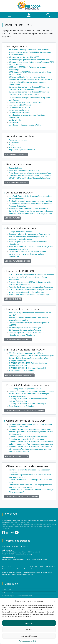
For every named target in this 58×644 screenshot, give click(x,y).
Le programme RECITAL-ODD (20, 105)
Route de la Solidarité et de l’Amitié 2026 (24, 171)
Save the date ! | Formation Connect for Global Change (29, 295)
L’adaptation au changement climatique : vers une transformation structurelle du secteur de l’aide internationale (28, 254)
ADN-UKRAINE (14, 142)
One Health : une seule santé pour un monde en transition (30, 201)
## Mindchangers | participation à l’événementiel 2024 (29, 60)
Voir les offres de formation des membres (21, 497)
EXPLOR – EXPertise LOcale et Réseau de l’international (30, 178)
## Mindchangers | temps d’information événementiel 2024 (31, 62)
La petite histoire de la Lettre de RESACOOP (25, 103)
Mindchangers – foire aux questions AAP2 (25, 125)
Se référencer (14, 590)
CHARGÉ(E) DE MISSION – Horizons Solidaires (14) (28, 368)
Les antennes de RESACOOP (20, 108)
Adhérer (6, 590)
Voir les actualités (12, 218)
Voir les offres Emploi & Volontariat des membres (24, 411)
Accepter (29, 623)
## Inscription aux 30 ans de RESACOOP (24, 57)
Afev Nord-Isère (15, 147)
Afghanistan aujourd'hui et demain (22, 150)
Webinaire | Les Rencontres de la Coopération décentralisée (31, 287)
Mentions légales (15, 120)
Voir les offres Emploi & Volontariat (19, 375)
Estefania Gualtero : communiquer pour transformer (28, 209)
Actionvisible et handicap (18, 140)
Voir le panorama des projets (17, 183)
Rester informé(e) (9, 593)
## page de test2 (15, 65)
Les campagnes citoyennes (19, 110)
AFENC (11, 145)
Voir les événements (13, 299)
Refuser (29, 629)
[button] (54, 601)
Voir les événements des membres (18, 340)
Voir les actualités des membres (18, 261)
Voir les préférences (29, 636)
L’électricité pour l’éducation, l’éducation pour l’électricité (30, 176)
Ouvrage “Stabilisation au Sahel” (21, 232)
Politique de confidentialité (28, 641)
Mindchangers (14, 122)
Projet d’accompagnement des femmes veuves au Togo (30, 173)
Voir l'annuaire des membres (16, 154)
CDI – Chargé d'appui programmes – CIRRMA (26, 353)
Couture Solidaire (15, 168)
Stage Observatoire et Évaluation (21, 371)
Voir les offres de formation (16, 456)
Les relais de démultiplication (20, 113)
